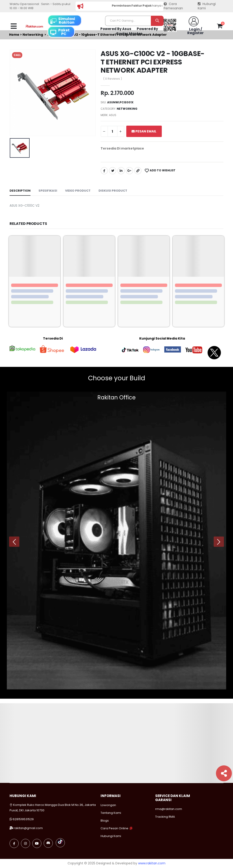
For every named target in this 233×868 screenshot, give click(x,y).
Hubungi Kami (207, 6)
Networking (127, 109)
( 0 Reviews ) (113, 79)
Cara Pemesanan (173, 6)
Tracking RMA (165, 817)
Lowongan (108, 805)
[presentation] (14, 542)
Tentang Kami (111, 813)
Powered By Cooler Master (137, 31)
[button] (220, 27)
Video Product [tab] (78, 191)
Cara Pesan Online (114, 828)
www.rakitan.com (152, 863)
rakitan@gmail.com (28, 828)
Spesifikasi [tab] (48, 191)
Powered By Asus (116, 29)
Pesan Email (144, 131)
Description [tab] (20, 191)
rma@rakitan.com (169, 809)
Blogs (105, 821)
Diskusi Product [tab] (113, 191)
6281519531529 (23, 819)
